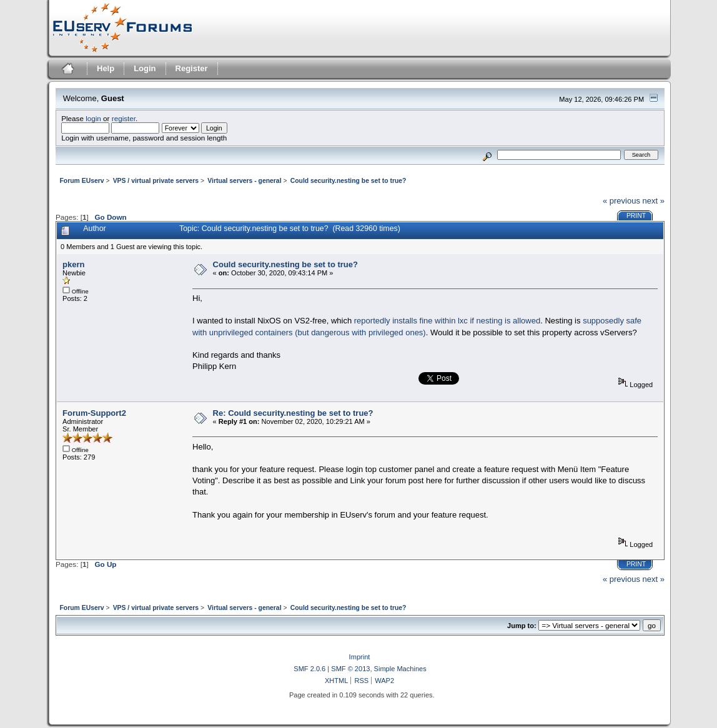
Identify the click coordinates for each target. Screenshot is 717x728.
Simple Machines (400, 669)
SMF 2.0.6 (309, 669)
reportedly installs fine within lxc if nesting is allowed (447, 321)
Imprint (360, 657)
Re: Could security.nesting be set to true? (293, 413)
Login (145, 68)
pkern (73, 264)
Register (192, 68)
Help (106, 68)
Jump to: (522, 626)
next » (654, 201)
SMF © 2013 (350, 669)
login (93, 118)
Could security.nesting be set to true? (285, 264)
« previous (621, 201)
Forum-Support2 (94, 413)
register (124, 118)
